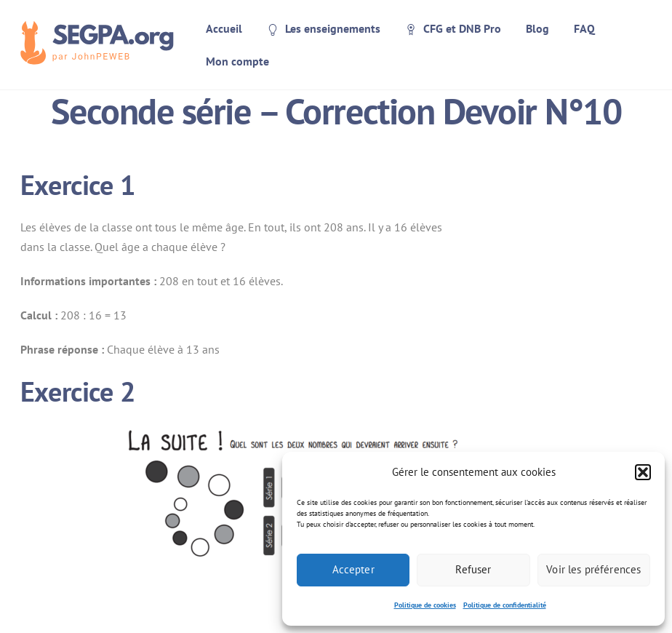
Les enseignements (324, 28)
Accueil (224, 28)
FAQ (584, 28)
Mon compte (237, 61)
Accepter (353, 569)
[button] (643, 472)
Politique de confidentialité (505, 605)
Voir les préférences (593, 569)
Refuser (473, 569)
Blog (537, 28)
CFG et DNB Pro (453, 28)
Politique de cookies (425, 605)
